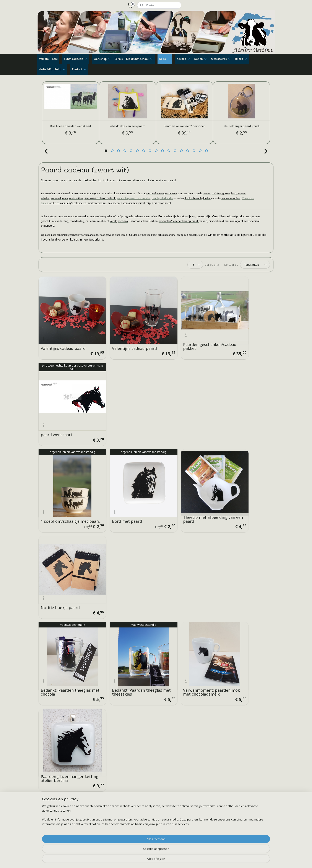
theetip (156, 198)
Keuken (184, 59)
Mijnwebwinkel (204, 860)
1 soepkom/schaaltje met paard (64, 409)
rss (149, 860)
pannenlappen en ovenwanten (134, 198)
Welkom (44, 59)
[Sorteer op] (255, 265)
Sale (55, 59)
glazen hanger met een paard (181, 559)
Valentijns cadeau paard (63, 337)
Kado (165, 59)
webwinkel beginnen (166, 860)
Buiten (241, 59)
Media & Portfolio (52, 69)
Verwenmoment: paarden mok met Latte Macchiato (65, 559)
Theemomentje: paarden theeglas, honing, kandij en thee (125, 557)
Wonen (201, 59)
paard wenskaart (235, 337)
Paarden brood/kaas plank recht (244, 559)
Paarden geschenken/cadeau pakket (185, 335)
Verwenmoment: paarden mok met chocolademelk (184, 484)
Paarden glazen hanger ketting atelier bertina (241, 484)
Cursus (119, 59)
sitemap (140, 860)
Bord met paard (115, 411)
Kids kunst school (140, 59)
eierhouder (167, 198)
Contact (79, 69)
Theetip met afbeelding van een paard (182, 409)
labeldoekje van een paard (128, 126)
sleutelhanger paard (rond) (242, 126)
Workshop (102, 59)
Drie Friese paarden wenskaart (71, 126)
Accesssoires (221, 59)
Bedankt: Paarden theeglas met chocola (66, 484)
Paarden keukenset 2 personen (185, 126)
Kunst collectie (76, 59)
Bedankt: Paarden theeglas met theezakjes (125, 484)
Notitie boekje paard (239, 411)
